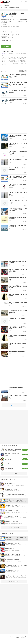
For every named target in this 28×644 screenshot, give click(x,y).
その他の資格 (5, 40)
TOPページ (6, 636)
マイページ (17, 636)
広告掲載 (17, 637)
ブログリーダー (24, 636)
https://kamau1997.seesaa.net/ (8, 29)
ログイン (22, 3)
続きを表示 (14, 405)
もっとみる (14, 473)
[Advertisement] (14, 120)
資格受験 (4, 38)
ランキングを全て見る (14, 527)
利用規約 (22, 637)
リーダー (18, 3)
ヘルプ (26, 637)
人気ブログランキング (5, 2)
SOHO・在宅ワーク (7, 35)
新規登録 (11, 636)
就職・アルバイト (6, 32)
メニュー (26, 3)
